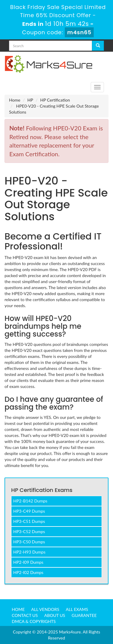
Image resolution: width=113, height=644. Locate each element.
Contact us (25, 615)
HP (30, 100)
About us (55, 615)
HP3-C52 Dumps (29, 531)
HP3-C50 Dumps (29, 542)
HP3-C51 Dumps (29, 521)
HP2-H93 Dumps (29, 552)
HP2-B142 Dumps (30, 501)
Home (15, 100)
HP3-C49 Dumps (29, 511)
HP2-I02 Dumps (28, 572)
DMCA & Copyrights (34, 621)
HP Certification (55, 100)
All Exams (77, 609)
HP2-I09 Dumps (28, 562)
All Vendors (45, 609)
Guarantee (84, 615)
